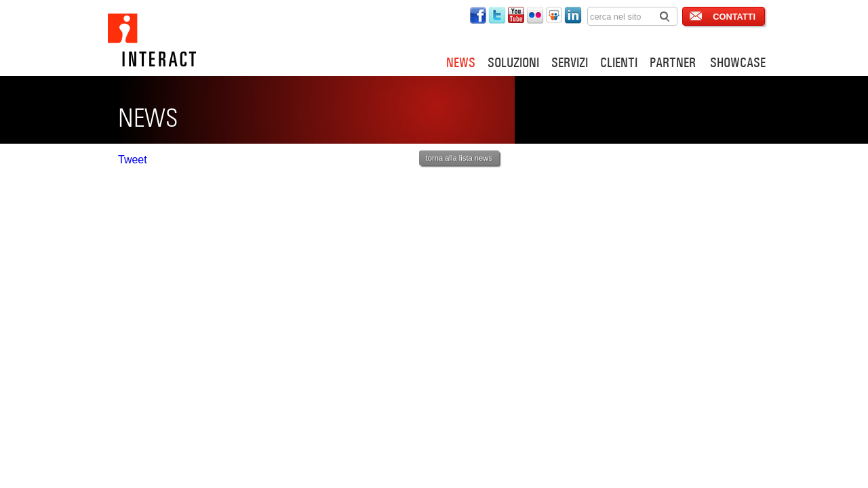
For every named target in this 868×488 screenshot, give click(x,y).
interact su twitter (497, 16)
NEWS (461, 62)
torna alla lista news (459, 158)
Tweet (133, 160)
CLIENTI (619, 62)
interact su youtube (516, 16)
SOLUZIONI (513, 62)
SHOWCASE (738, 62)
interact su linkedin (573, 16)
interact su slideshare (554, 16)
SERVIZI (570, 62)
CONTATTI (734, 17)
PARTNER (673, 62)
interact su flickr (535, 16)
